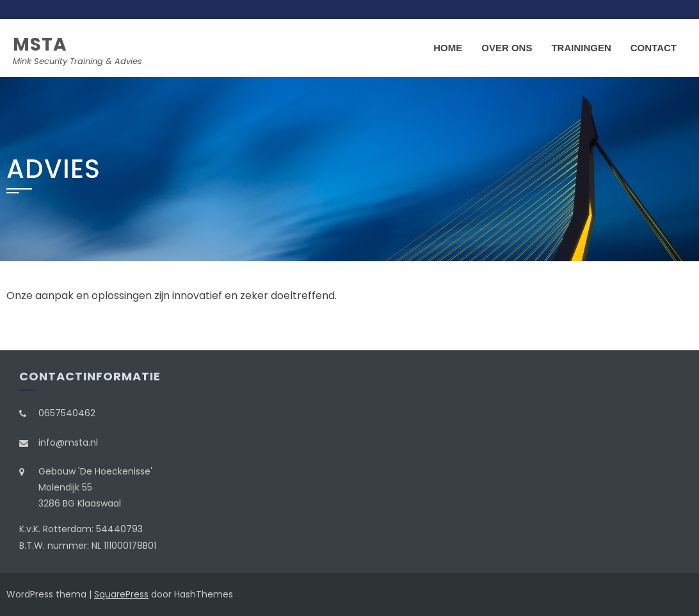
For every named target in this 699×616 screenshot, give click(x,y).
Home (448, 48)
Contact (654, 48)
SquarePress (121, 594)
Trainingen (581, 48)
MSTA (40, 45)
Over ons (507, 48)
